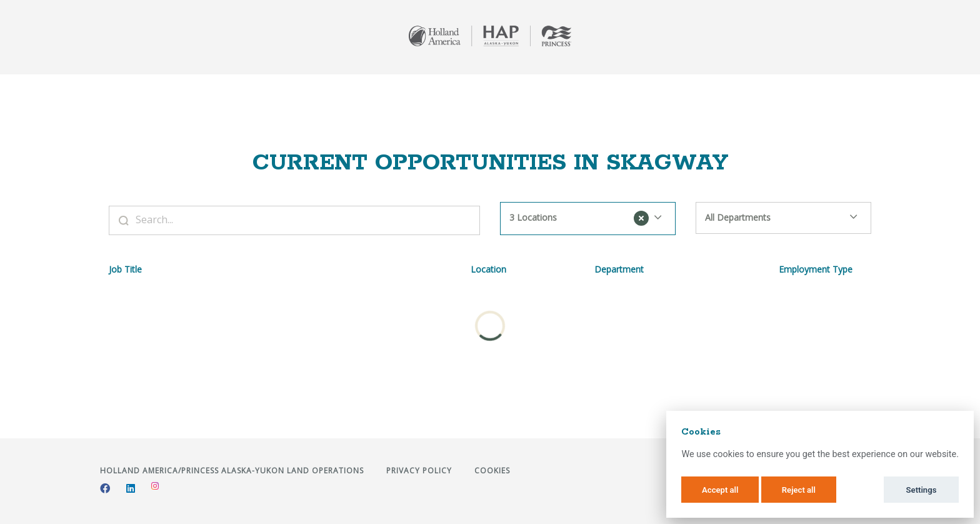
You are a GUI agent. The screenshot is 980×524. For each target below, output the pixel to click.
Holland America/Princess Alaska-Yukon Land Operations (233, 471)
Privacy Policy (420, 471)
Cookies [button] (492, 471)
